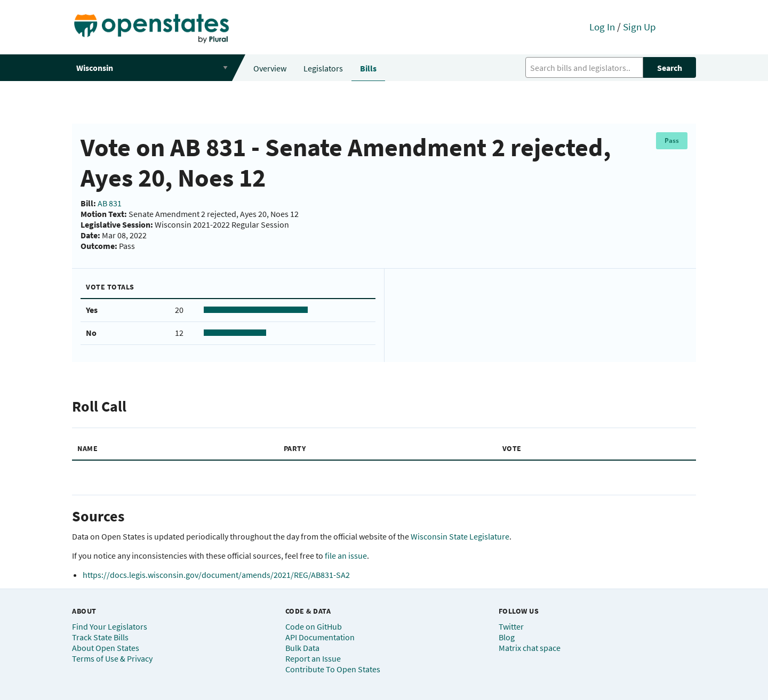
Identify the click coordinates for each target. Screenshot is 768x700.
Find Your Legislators (110, 626)
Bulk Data (302, 648)
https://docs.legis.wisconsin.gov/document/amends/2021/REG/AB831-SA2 (216, 575)
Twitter (511, 626)
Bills (368, 68)
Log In (602, 27)
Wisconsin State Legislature (460, 536)
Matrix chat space (530, 648)
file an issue (346, 556)
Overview (270, 68)
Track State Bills (100, 637)
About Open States (106, 648)
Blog (507, 637)
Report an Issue (313, 658)
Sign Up (639, 27)
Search (670, 68)
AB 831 (110, 203)
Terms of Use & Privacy (112, 658)
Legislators (323, 68)
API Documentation (320, 637)
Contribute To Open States (333, 669)
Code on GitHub (314, 626)
